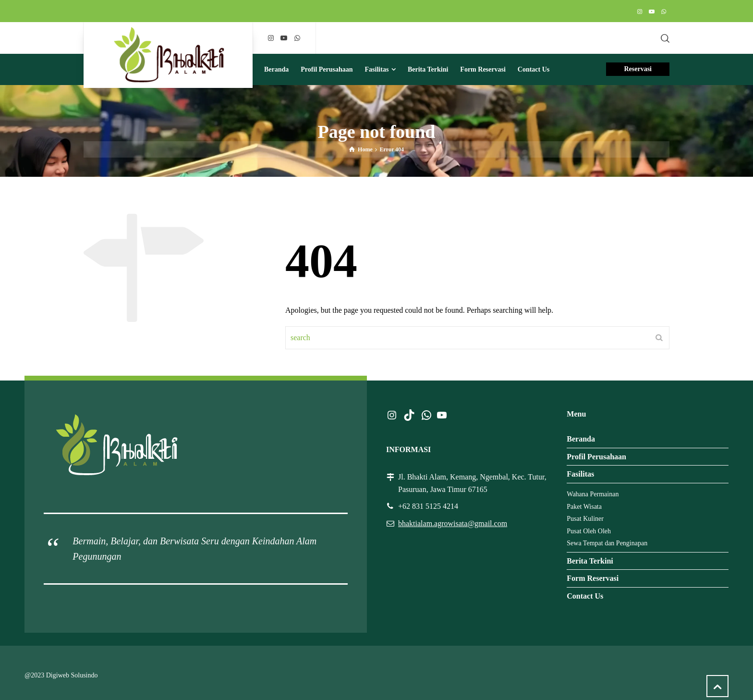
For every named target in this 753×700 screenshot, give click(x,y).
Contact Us (585, 596)
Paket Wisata (584, 507)
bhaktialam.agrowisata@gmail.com (453, 523)
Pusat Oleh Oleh (589, 531)
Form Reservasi (593, 578)
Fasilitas (580, 474)
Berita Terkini (590, 561)
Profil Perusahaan (596, 457)
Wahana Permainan (593, 494)
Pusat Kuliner (585, 519)
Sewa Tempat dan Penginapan (607, 543)
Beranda (581, 439)
